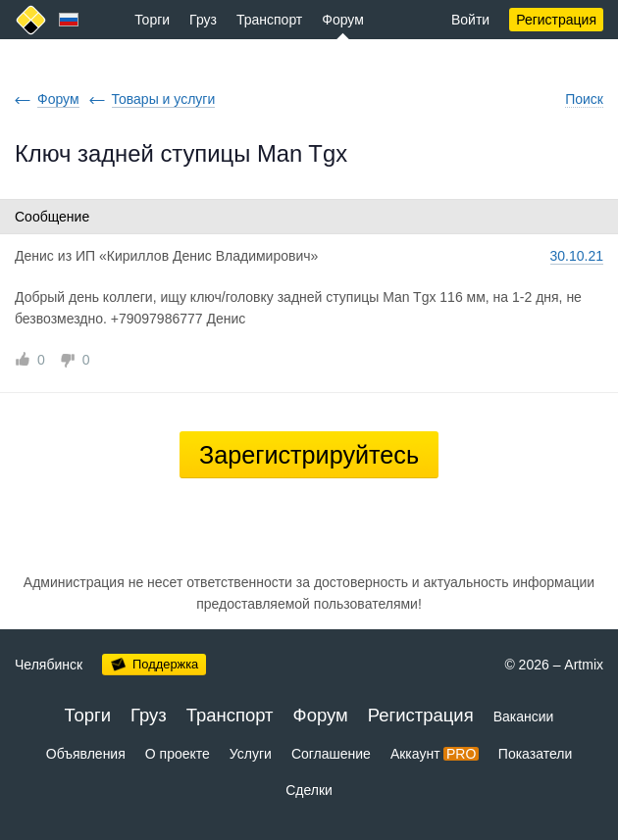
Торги (152, 20)
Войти (470, 20)
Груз (203, 20)
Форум (343, 20)
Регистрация (556, 20)
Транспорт (269, 20)
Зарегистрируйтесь (309, 455)
